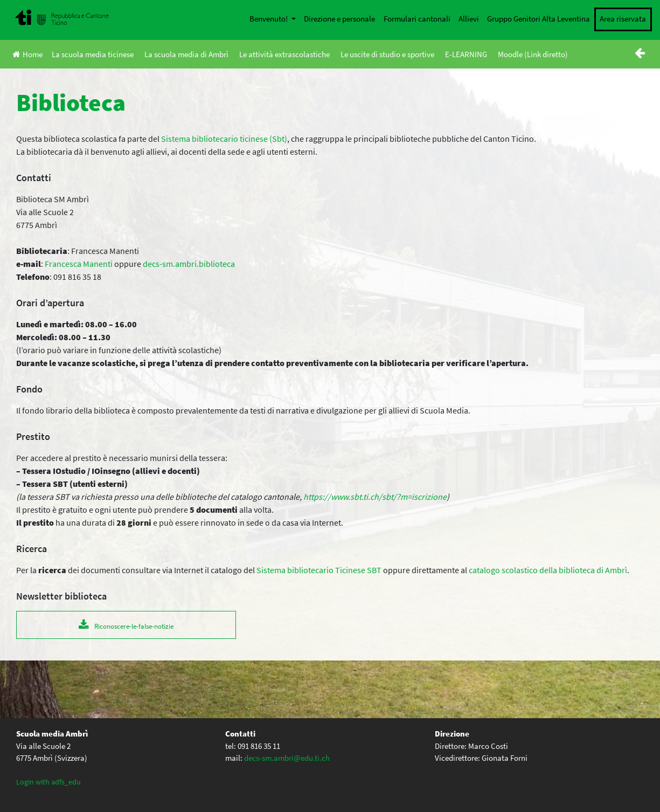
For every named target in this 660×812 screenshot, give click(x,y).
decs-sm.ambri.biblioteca (189, 264)
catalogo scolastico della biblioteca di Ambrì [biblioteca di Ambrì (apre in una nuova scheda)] (548, 570)
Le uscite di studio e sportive (387, 54)
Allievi (469, 19)
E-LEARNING (466, 54)
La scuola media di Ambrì (186, 54)
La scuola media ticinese (93, 54)
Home (27, 54)
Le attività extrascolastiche (284, 54)
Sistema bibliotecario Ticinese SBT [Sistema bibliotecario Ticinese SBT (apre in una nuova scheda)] (319, 570)
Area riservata (623, 19)
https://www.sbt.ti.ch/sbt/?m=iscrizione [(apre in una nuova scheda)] (375, 497)
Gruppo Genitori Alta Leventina (539, 19)
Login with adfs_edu (48, 782)
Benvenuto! (269, 19)
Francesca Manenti (79, 264)
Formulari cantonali (417, 19)
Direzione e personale (339, 19)
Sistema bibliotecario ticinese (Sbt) (224, 139)
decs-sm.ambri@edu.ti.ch (287, 758)
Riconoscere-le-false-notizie (134, 626)
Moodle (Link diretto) (533, 54)
